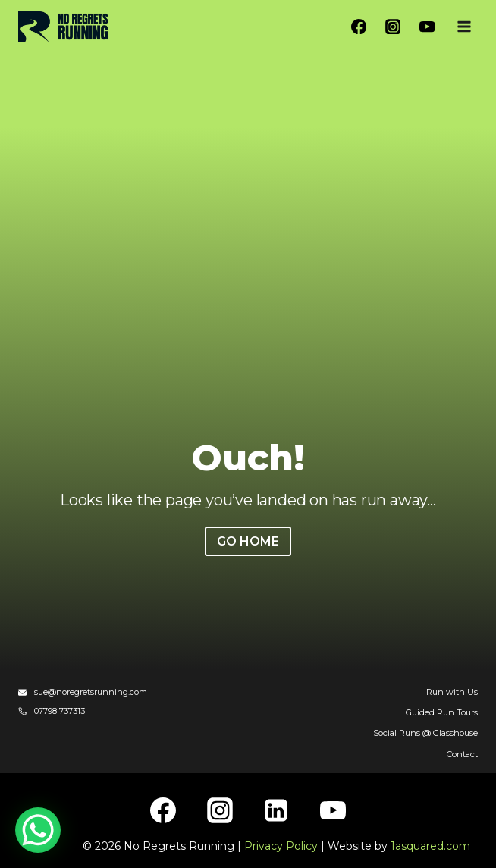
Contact (462, 754)
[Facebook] (359, 27)
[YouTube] (427, 27)
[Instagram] (393, 27)
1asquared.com (430, 846)
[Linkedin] (276, 810)
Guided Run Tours (442, 712)
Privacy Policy (281, 846)
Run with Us (452, 692)
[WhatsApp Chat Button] (38, 830)
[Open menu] (464, 26)
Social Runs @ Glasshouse (425, 733)
